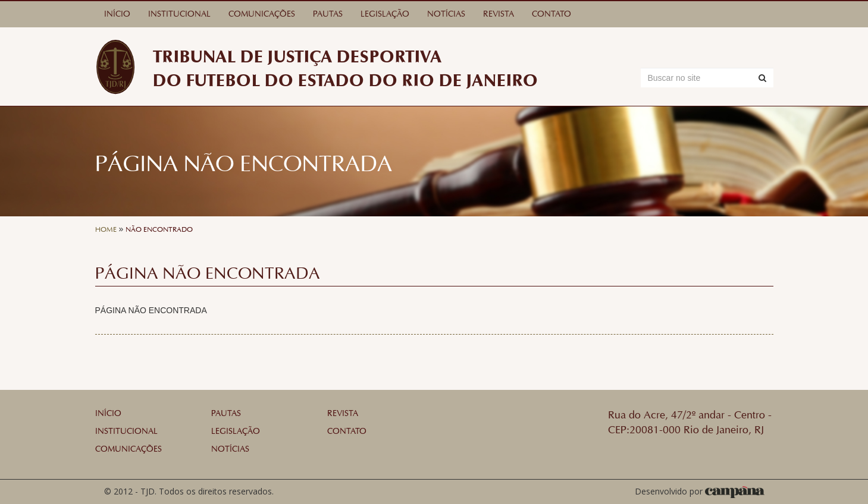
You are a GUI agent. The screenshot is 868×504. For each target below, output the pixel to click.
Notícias (446, 14)
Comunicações (262, 14)
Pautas (328, 14)
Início (117, 14)
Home (106, 229)
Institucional (179, 14)
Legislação (385, 14)
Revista (499, 14)
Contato (551, 14)
